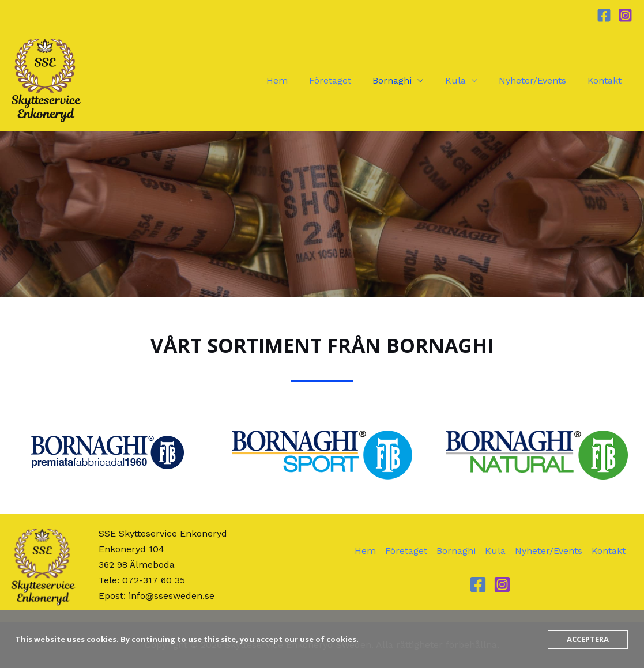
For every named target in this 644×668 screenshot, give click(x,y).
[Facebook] (604, 15)
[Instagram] (625, 15)
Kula (463, 80)
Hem (294, 80)
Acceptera (588, 639)
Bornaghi (403, 80)
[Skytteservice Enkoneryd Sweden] (46, 80)
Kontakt (606, 80)
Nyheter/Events (537, 80)
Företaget (344, 80)
